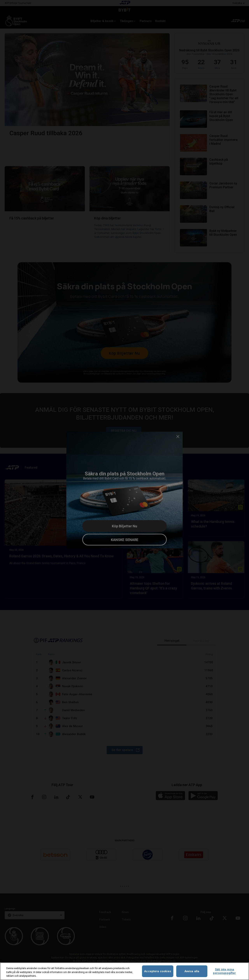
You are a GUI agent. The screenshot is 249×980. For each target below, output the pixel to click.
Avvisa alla (192, 971)
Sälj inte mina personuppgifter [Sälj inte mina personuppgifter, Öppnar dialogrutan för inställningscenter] (224, 971)
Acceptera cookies (158, 971)
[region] (124, 971)
